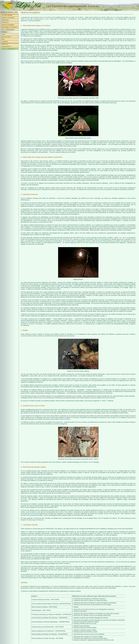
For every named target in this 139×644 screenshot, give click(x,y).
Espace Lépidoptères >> (10, 49)
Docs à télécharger (8, 29)
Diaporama (5, 20)
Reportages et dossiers (10, 27)
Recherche (5, 22)
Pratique (4, 32)
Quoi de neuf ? (10, 37)
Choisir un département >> (7, 45)
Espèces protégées (8, 25)
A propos (5, 41)
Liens (3, 34)
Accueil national (7, 15)
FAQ (3, 39)
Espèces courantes (8, 18)
